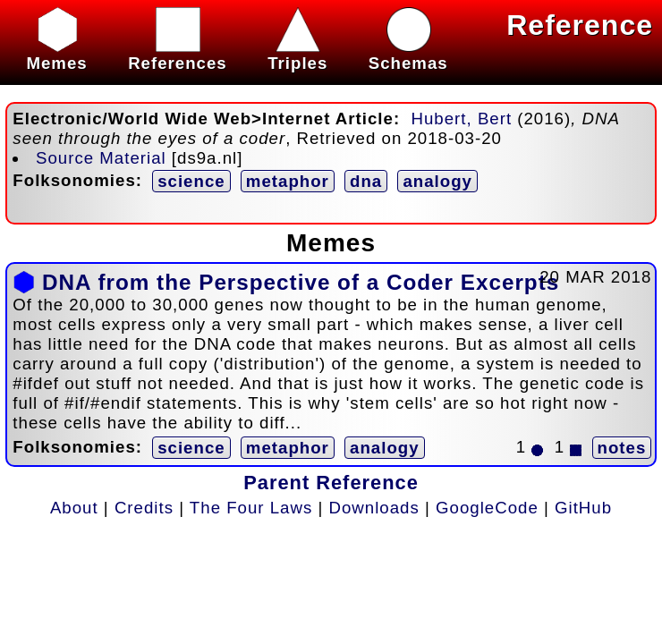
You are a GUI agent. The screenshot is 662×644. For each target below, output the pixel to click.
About (74, 508)
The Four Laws (251, 508)
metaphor (288, 181)
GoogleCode (487, 508)
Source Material (101, 158)
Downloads (374, 508)
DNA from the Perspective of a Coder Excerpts (301, 282)
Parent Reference (331, 483)
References (178, 53)
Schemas (408, 53)
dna (366, 181)
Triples (297, 53)
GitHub (583, 508)
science (191, 181)
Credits (144, 508)
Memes (56, 53)
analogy (437, 181)
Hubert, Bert (462, 119)
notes (622, 448)
